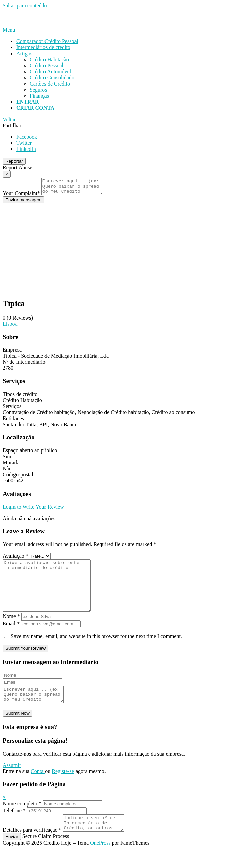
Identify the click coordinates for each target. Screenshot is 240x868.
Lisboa (10, 327)
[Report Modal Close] (7, 174)
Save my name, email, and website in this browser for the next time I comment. (96, 649)
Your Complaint (21, 196)
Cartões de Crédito (50, 84)
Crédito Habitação (49, 59)
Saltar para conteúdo (25, 6)
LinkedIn (26, 149)
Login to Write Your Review (33, 510)
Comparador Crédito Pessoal (47, 41)
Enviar (12, 856)
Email (11, 637)
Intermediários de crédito (43, 47)
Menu (9, 30)
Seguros (38, 90)
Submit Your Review (25, 661)
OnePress (100, 862)
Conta (38, 787)
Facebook (27, 137)
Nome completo (22, 820)
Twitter (24, 143)
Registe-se (63, 787)
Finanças (39, 96)
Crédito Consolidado (52, 78)
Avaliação (16, 559)
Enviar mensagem (23, 203)
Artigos (24, 53)
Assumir (12, 781)
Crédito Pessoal (47, 65)
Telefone (14, 827)
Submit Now (18, 729)
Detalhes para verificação (32, 849)
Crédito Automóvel (50, 72)
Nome (11, 629)
